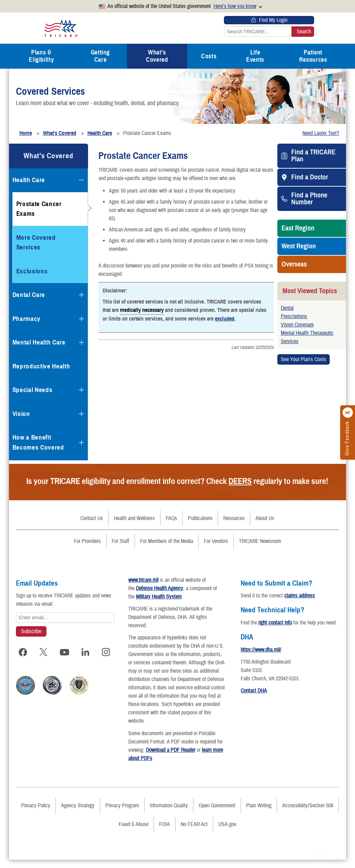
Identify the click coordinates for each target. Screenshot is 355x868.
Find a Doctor (310, 177)
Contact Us (92, 518)
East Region (298, 228)
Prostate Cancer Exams (39, 209)
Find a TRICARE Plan (313, 156)
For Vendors (216, 541)
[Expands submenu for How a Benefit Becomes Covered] (81, 443)
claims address (303, 596)
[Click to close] (348, 412)
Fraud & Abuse (133, 833)
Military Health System (162, 597)
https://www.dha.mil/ (264, 658)
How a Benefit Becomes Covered (38, 442)
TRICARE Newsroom (260, 541)
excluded (225, 319)
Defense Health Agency (163, 588)
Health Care (29, 180)
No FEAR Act (194, 833)
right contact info (279, 623)
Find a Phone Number (309, 199)
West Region (299, 246)
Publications (200, 518)
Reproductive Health (41, 366)
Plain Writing (259, 814)
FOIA (164, 833)
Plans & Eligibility (41, 56)
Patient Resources (313, 56)
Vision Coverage (297, 325)
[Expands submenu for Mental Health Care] (81, 342)
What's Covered (157, 56)
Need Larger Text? (321, 133)
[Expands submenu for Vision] (81, 414)
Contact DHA (257, 699)
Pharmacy (27, 319)
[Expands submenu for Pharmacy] (81, 319)
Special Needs (33, 390)
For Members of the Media (167, 541)
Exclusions (32, 271)
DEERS (240, 481)
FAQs (171, 518)
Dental (287, 308)
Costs (209, 56)
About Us (265, 518)
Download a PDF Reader (181, 758)
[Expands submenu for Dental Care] (81, 295)
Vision (21, 414)
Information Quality (169, 814)
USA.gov (227, 833)
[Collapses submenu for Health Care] (81, 180)
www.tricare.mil (147, 580)
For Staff (120, 541)
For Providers (87, 541)
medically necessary (142, 310)
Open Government (217, 814)
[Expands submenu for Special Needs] (81, 390)
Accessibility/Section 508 (308, 814)
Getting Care (100, 56)
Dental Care (29, 295)
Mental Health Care (39, 342)
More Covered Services (36, 242)
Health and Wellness (134, 518)
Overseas (294, 264)
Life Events (255, 56)
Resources (234, 518)
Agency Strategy (78, 814)
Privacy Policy (36, 814)
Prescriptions (294, 316)
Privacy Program (122, 814)
